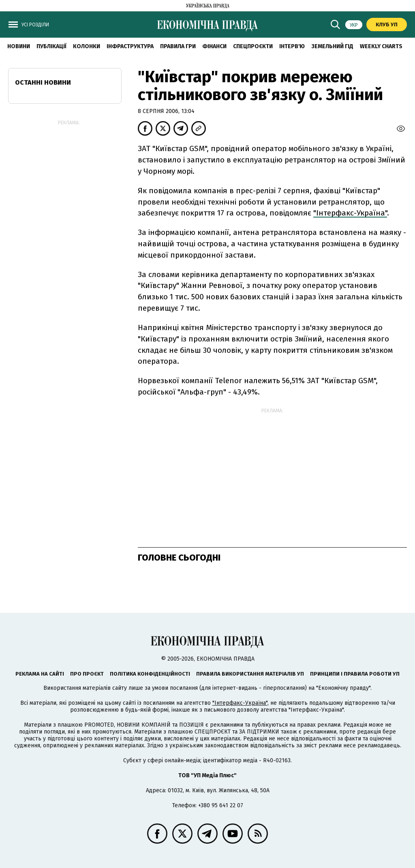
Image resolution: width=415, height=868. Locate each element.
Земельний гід (332, 46)
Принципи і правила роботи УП (355, 674)
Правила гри (178, 46)
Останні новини (43, 82)
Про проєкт (87, 674)
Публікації (51, 46)
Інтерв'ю (292, 46)
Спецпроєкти (253, 46)
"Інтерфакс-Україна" (350, 213)
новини (19, 46)
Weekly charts (381, 46)
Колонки (87, 46)
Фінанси (214, 46)
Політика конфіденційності (150, 674)
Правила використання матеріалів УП (250, 674)
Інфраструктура (130, 46)
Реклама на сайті (40, 674)
